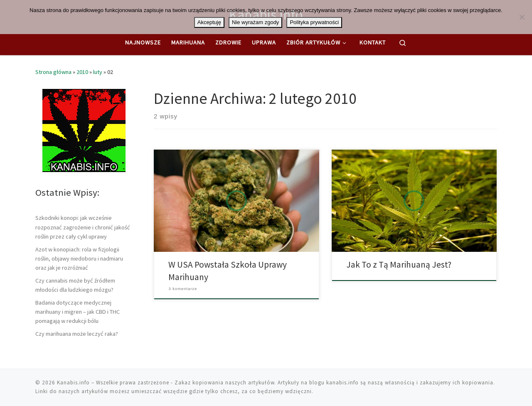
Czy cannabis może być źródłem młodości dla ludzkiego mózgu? (75, 285)
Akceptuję (209, 22)
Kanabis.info (73, 383)
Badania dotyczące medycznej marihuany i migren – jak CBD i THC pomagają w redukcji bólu (78, 312)
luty (98, 72)
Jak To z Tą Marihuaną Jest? (399, 265)
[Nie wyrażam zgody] (522, 17)
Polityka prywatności (314, 22)
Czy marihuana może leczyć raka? (77, 334)
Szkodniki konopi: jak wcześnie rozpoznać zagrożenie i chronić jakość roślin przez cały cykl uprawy (83, 227)
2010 (82, 72)
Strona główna (53, 72)
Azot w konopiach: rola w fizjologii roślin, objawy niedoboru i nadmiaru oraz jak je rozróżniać (79, 258)
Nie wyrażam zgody (255, 22)
